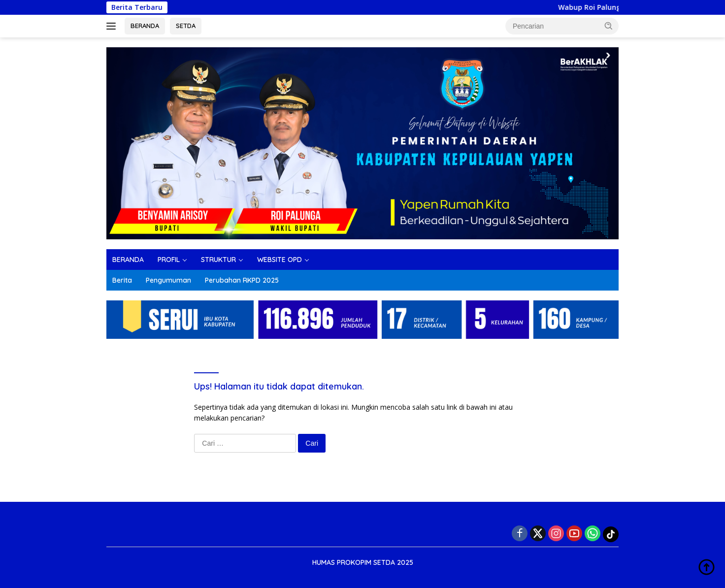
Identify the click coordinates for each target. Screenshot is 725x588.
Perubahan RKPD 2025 (242, 280)
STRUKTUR (218, 260)
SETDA (186, 26)
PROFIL (169, 260)
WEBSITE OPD (280, 260)
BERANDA (145, 26)
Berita (122, 280)
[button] (609, 26)
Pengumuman (168, 280)
